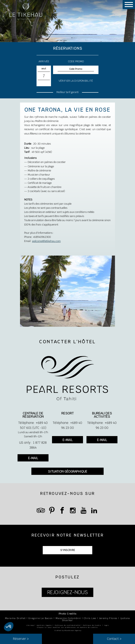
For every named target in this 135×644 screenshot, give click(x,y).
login (107, 625)
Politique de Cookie (92, 625)
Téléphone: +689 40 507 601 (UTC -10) (33, 425)
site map (30, 625)
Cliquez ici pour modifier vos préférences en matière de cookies (67, 627)
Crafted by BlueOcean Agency (68, 630)
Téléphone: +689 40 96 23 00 (67, 425)
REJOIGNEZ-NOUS (67, 592)
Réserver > (21, 639)
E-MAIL (33, 458)
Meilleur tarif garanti (67, 92)
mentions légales (44, 625)
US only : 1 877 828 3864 (33, 445)
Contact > (114, 639)
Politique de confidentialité (68, 625)
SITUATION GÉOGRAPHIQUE (68, 471)
